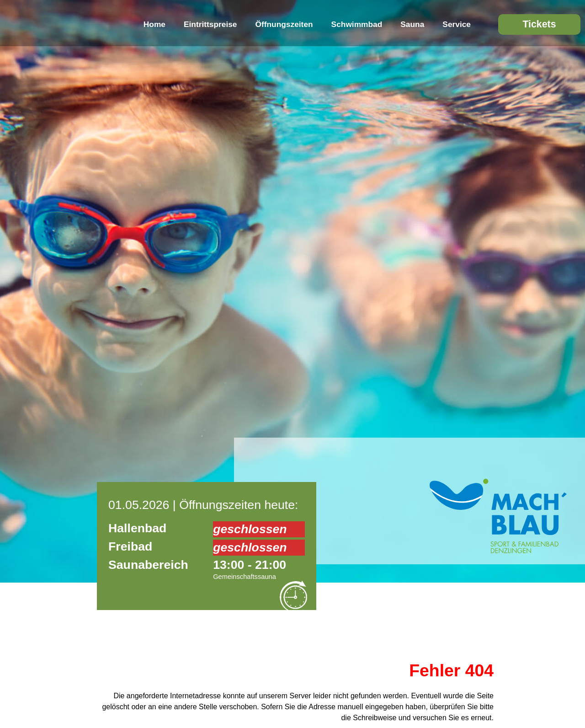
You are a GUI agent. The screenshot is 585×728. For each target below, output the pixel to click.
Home (154, 24)
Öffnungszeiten (284, 24)
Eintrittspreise (210, 24)
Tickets (539, 24)
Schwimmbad (357, 24)
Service (457, 24)
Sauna (412, 24)
